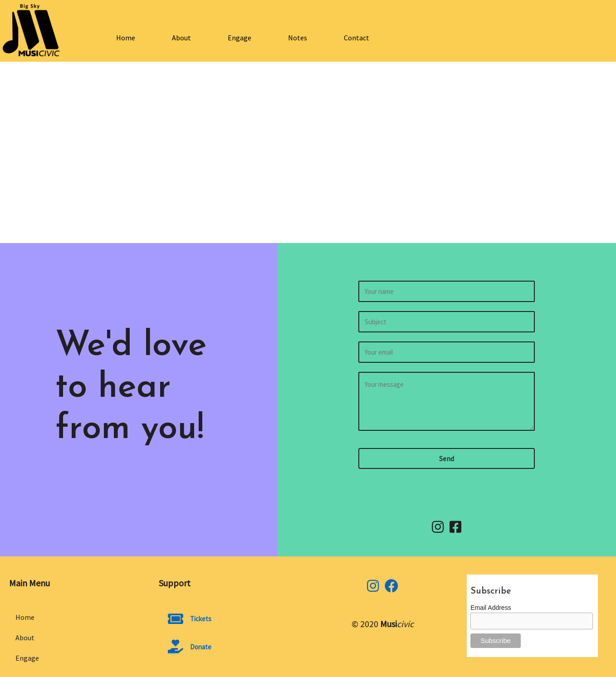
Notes (298, 38)
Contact (357, 38)
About (181, 38)
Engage (240, 38)
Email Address (491, 608)
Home (126, 38)
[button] (446, 458)
